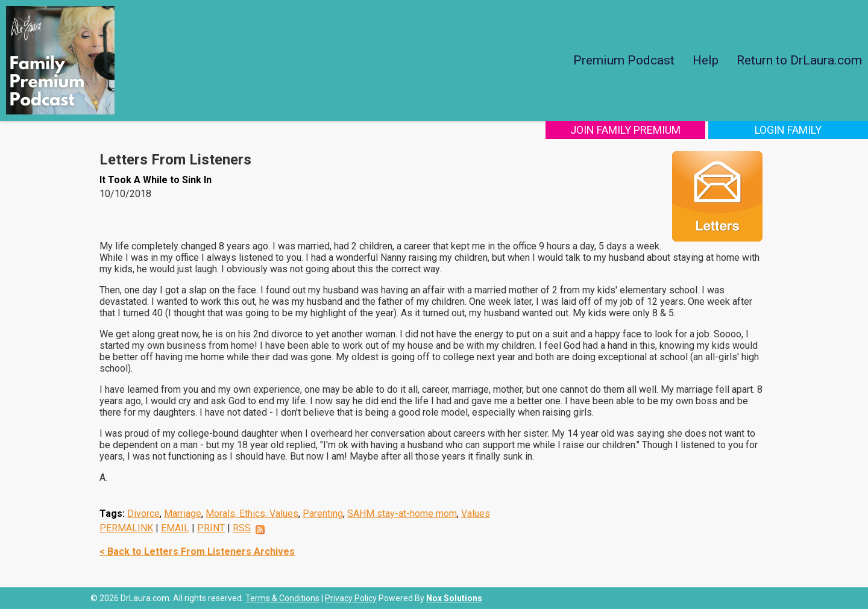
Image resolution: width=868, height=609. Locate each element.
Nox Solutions (454, 598)
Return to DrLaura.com (799, 60)
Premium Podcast (624, 60)
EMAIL (175, 528)
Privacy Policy (351, 598)
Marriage (183, 514)
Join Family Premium (625, 130)
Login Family (788, 130)
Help (706, 60)
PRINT (211, 528)
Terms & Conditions (282, 598)
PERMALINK (126, 528)
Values (476, 514)
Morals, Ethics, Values (252, 514)
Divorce (143, 514)
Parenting (323, 514)
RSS (242, 528)
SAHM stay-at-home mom (402, 514)
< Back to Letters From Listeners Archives (197, 551)
